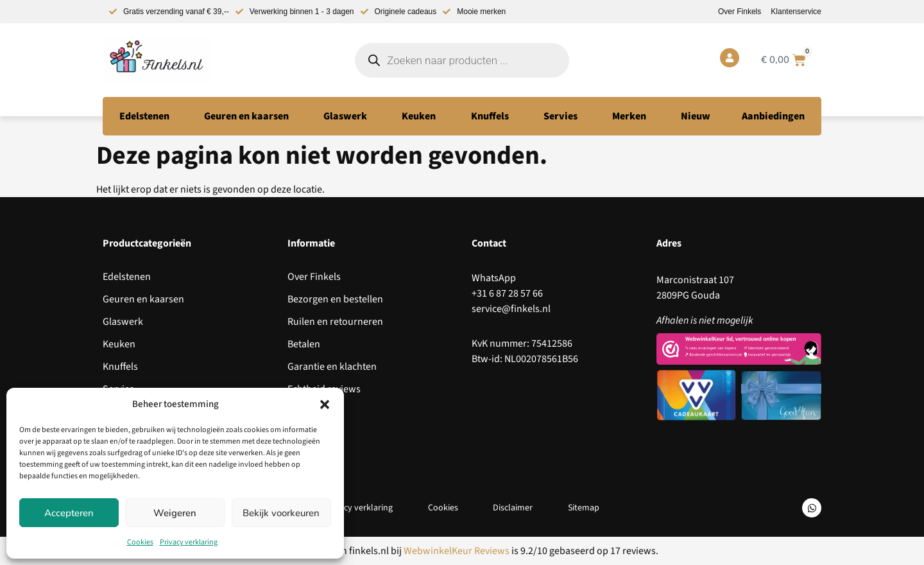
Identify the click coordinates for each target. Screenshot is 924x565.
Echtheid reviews (324, 389)
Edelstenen (127, 277)
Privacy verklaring (189, 542)
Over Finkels (740, 12)
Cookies (140, 542)
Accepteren (69, 513)
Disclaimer (513, 508)
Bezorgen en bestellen (335, 299)
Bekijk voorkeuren (281, 513)
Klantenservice (796, 12)
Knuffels (120, 367)
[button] (325, 404)
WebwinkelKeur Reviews (457, 551)
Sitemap (585, 508)
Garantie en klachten (332, 367)
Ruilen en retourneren (335, 322)
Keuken (119, 344)
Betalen (304, 344)
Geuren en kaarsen (143, 299)
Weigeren (175, 513)
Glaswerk (123, 322)
